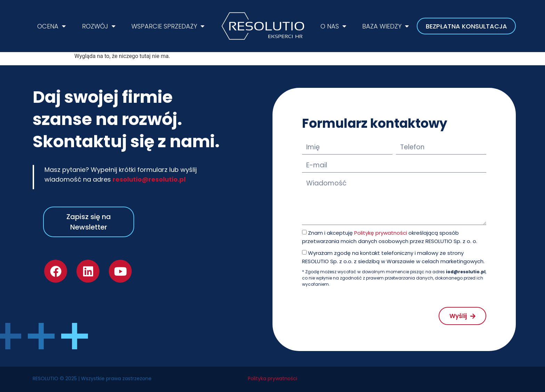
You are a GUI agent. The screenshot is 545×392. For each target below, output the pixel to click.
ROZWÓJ (99, 26)
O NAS (333, 26)
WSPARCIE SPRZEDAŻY (168, 26)
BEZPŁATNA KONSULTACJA (466, 26)
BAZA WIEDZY (385, 26)
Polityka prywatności (272, 378)
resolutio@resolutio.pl (149, 179)
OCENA (51, 26)
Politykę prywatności (381, 233)
